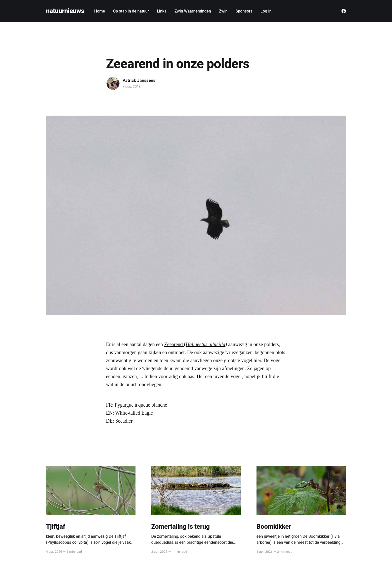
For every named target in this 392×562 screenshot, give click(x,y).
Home (100, 11)
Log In (266, 11)
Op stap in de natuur (131, 11)
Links (162, 11)
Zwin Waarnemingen (193, 11)
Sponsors (244, 11)
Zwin (223, 11)
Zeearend (174, 344)
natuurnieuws (65, 11)
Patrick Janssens (139, 80)
